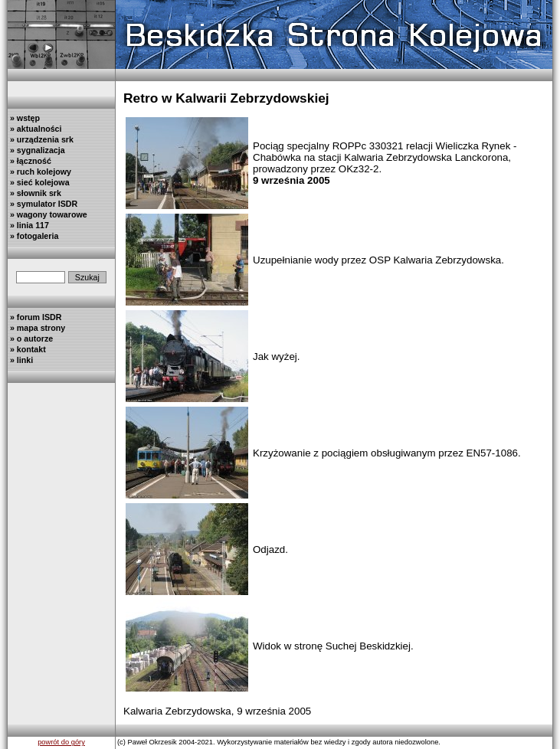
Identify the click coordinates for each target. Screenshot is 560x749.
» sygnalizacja (36, 150)
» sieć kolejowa (39, 182)
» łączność (29, 161)
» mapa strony (36, 328)
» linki (20, 360)
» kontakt (27, 349)
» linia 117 (28, 225)
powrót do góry (61, 742)
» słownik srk (34, 193)
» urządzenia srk (41, 139)
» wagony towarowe (47, 214)
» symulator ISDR (43, 204)
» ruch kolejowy (39, 172)
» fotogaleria (33, 236)
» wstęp (24, 118)
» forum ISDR (34, 317)
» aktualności (34, 129)
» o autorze (30, 339)
